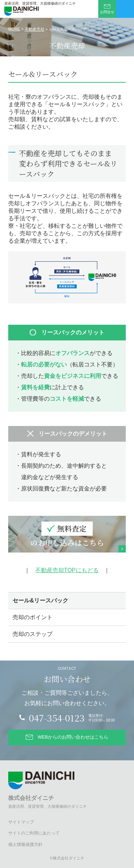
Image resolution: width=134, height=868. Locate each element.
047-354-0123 (57, 718)
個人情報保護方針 (25, 844)
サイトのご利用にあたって (34, 833)
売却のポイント (33, 617)
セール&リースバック (40, 600)
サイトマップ (21, 822)
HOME (14, 29)
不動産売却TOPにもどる (67, 570)
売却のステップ (33, 634)
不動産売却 (34, 29)
